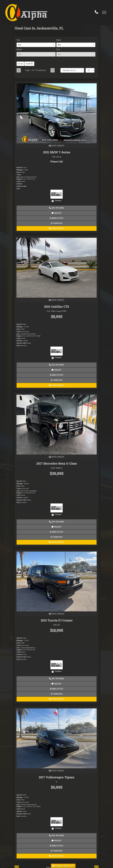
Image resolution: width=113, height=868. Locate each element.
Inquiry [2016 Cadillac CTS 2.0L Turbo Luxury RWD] (56, 370)
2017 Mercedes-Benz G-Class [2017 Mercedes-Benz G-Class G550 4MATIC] (57, 464)
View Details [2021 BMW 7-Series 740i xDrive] (57, 228)
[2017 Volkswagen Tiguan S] (57, 738)
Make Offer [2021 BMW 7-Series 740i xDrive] (56, 218)
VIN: (18, 177)
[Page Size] (90, 70)
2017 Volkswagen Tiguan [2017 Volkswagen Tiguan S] (56, 777)
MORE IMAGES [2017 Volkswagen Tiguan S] (57, 771)
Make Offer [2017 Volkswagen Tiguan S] (56, 846)
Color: (19, 181)
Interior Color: (22, 186)
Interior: (19, 184)
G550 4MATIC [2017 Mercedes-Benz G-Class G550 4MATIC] (56, 468)
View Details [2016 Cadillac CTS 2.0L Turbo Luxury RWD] (57, 385)
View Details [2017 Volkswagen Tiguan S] (57, 856)
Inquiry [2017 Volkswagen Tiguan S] (56, 841)
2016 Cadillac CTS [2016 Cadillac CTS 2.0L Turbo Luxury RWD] (56, 307)
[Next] (53, 70)
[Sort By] (72, 70)
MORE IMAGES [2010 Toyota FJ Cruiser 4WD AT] (57, 614)
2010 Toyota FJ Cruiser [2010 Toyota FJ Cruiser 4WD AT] (57, 620)
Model (19, 49)
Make (59, 40)
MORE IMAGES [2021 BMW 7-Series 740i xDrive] (57, 146)
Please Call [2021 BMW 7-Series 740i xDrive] (56, 162)
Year (18, 40)
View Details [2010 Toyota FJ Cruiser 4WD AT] (57, 699)
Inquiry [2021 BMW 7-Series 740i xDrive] (56, 213)
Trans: (19, 175)
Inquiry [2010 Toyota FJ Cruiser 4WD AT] (56, 684)
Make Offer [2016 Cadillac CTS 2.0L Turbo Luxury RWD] (56, 375)
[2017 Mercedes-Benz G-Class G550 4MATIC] (57, 424)
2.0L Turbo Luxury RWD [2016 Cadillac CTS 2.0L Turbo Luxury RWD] (57, 311)
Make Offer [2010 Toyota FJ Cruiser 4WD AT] (56, 689)
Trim (58, 49)
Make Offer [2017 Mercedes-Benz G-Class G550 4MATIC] (56, 532)
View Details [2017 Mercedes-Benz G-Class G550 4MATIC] (57, 542)
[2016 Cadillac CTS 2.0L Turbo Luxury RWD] (57, 268)
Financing (57, 223)
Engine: (19, 179)
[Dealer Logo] (26, 12)
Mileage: (20, 170)
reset (29, 64)
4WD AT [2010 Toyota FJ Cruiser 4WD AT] (57, 625)
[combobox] (36, 45)
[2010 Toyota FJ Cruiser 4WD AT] (57, 581)
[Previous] (19, 70)
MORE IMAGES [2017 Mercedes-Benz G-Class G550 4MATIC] (57, 457)
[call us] (96, 12)
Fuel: (18, 189)
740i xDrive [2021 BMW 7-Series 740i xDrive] (57, 157)
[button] (104, 12)
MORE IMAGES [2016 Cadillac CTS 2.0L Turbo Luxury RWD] (57, 300)
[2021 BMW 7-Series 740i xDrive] (57, 113)
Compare (58, 201)
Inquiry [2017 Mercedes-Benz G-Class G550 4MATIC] (56, 527)
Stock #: (19, 168)
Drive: (19, 172)
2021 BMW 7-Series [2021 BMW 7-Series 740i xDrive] (57, 152)
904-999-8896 (57, 208)
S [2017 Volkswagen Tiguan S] (57, 782)
